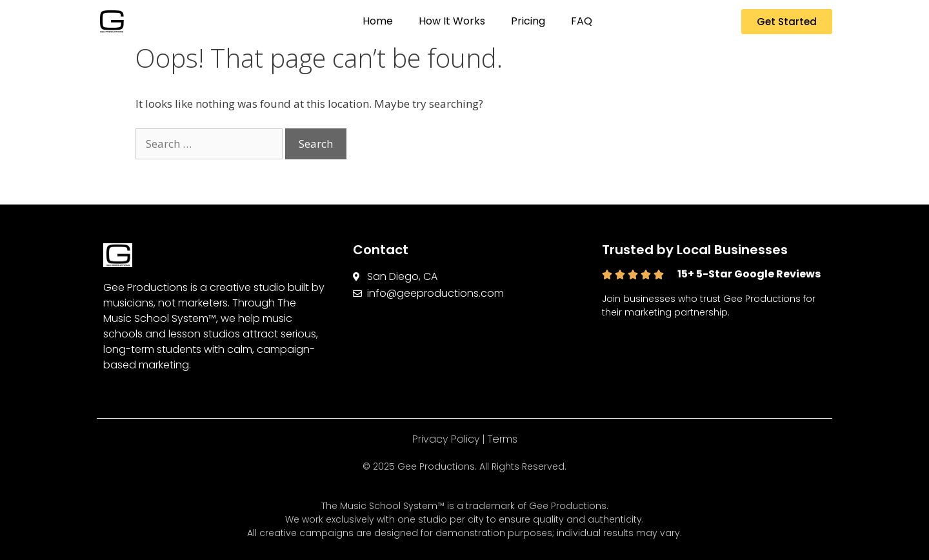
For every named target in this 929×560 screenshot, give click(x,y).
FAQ (582, 21)
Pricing (528, 21)
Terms (503, 439)
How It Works (452, 21)
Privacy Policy (446, 439)
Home (378, 21)
